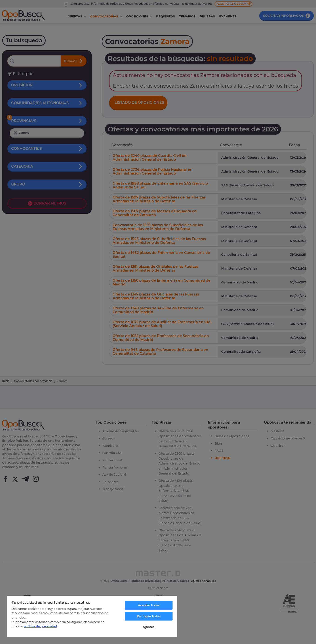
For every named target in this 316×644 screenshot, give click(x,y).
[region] (92, 616)
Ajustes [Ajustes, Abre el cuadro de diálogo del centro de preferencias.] (149, 627)
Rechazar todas (149, 616)
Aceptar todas (149, 605)
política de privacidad (40, 626)
